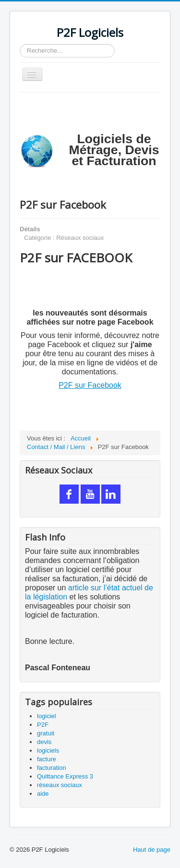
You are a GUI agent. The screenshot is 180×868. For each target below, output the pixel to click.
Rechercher (20, 44)
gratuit (46, 733)
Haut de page (152, 850)
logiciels (48, 750)
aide (43, 794)
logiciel (47, 716)
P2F (43, 725)
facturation (52, 768)
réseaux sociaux (60, 785)
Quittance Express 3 (65, 776)
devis (44, 742)
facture (47, 759)
